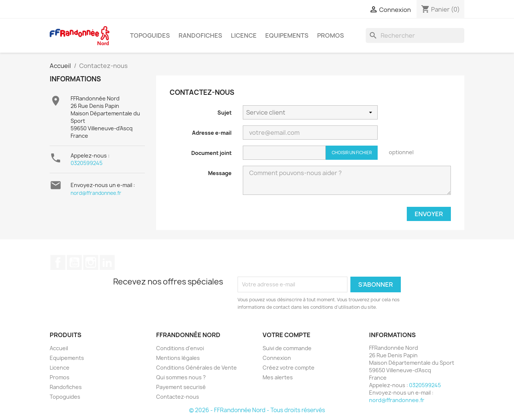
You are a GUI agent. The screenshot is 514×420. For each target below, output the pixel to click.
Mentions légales (178, 358)
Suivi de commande (287, 348)
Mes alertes (278, 377)
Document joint (211, 153)
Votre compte (287, 335)
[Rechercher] (415, 35)
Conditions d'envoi (180, 348)
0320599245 (86, 163)
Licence (244, 35)
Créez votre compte (289, 368)
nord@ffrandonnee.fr (96, 193)
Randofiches (200, 35)
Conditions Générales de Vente (196, 368)
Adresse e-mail (212, 133)
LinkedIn (107, 262)
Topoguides (150, 35)
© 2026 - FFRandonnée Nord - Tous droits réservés (257, 410)
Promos (331, 35)
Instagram (91, 262)
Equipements (287, 35)
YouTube (74, 262)
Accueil (59, 348)
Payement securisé (181, 387)
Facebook (58, 262)
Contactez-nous (178, 397)
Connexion (277, 358)
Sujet (225, 113)
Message (220, 173)
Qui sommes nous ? (181, 377)
